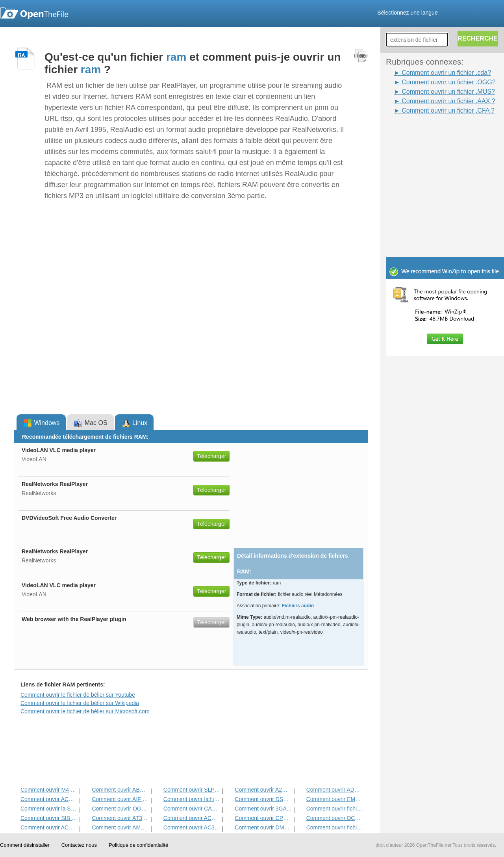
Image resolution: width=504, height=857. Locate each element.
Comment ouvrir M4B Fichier (49, 790)
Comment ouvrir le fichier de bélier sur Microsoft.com (85, 711)
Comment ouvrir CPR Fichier (263, 818)
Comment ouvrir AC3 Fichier (192, 827)
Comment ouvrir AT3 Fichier (120, 818)
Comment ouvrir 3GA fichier (263, 809)
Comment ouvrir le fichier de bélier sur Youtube (78, 695)
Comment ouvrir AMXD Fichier (120, 827)
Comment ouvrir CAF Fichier (192, 809)
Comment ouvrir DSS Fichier (263, 799)
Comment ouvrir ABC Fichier (120, 790)
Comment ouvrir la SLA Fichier (49, 809)
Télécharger (212, 456)
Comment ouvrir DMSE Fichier (263, 827)
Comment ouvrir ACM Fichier (192, 818)
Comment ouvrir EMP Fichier (335, 799)
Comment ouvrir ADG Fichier (335, 790)
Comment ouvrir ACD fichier (49, 827)
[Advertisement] (433, 133)
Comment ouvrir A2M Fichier (263, 790)
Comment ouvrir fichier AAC (335, 809)
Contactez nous (79, 845)
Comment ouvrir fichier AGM (335, 827)
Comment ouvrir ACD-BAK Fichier (49, 799)
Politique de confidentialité (138, 845)
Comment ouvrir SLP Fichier (192, 790)
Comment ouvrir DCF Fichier (335, 818)
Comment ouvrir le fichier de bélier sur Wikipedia (80, 703)
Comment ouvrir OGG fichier (120, 809)
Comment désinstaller (25, 845)
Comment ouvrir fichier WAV (192, 799)
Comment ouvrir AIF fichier (120, 799)
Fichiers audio (298, 606)
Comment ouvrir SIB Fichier (49, 818)
